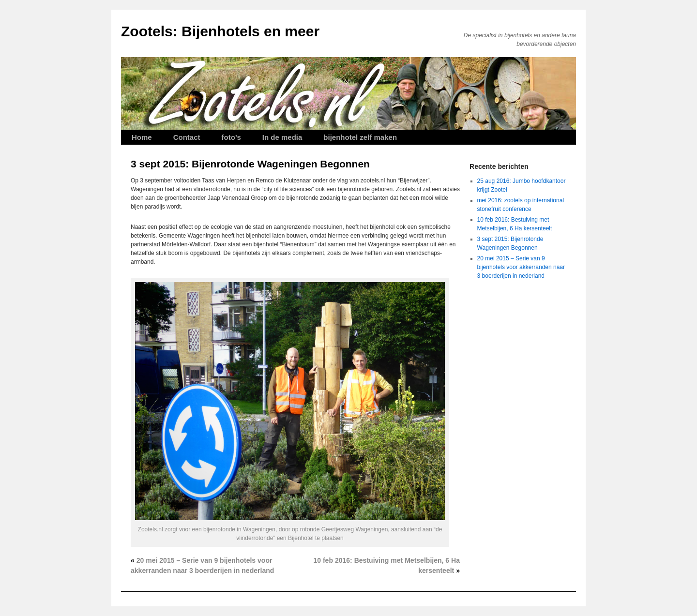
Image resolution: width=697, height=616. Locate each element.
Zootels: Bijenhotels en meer (220, 31)
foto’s (231, 137)
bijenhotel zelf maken (360, 137)
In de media (282, 137)
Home (142, 137)
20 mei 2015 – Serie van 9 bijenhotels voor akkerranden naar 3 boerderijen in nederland (521, 267)
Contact (187, 137)
